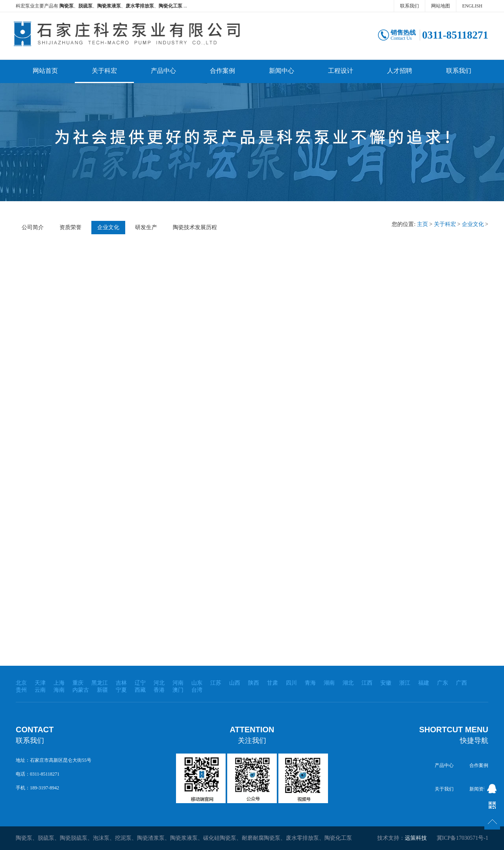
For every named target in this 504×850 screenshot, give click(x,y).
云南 (40, 690)
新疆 (102, 690)
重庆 (78, 683)
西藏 (140, 690)
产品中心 (163, 71)
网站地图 (441, 6)
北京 (21, 683)
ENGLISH (472, 6)
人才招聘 (400, 71)
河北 (159, 683)
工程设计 (341, 71)
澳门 (178, 690)
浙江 (405, 683)
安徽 (386, 683)
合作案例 (222, 71)
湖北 (348, 683)
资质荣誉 (70, 227)
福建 (424, 683)
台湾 (197, 690)
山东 (197, 683)
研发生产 (146, 227)
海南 (59, 690)
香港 (159, 690)
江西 (367, 683)
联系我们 (409, 6)
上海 (59, 683)
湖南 (329, 683)
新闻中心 (282, 71)
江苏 (216, 683)
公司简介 (33, 227)
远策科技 (416, 838)
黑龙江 (100, 683)
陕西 (254, 683)
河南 (178, 683)
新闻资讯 (479, 789)
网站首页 (45, 71)
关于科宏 (104, 71)
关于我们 (444, 789)
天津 (40, 683)
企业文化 (108, 227)
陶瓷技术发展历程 (195, 227)
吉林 (121, 683)
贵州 (21, 690)
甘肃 (272, 683)
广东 (443, 683)
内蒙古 (81, 690)
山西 (235, 683)
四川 (291, 683)
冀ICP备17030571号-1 (462, 838)
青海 (310, 683)
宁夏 (121, 690)
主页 (422, 224)
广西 (461, 683)
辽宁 (140, 683)
